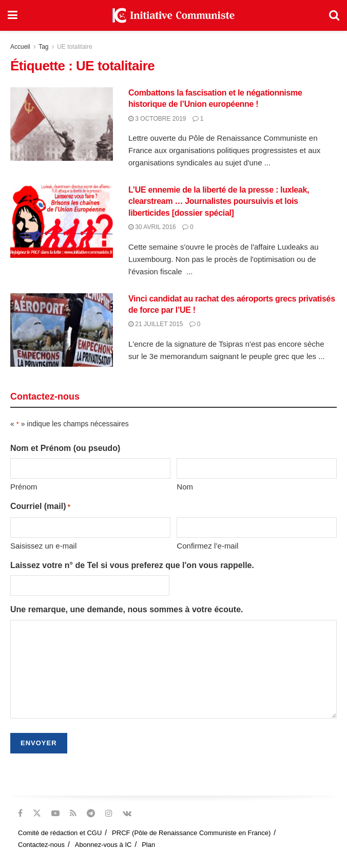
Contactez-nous (41, 845)
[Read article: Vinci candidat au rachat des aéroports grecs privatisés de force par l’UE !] (62, 330)
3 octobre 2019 (157, 119)
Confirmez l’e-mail (207, 546)
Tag (43, 47)
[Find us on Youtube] (55, 813)
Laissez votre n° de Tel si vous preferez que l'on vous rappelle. (132, 565)
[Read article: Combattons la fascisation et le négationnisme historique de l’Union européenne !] (62, 124)
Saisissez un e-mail (43, 546)
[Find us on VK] (127, 813)
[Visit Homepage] (173, 15)
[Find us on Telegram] (91, 813)
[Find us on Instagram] (109, 813)
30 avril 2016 (152, 227)
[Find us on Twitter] (37, 813)
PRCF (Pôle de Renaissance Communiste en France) (191, 833)
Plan (148, 845)
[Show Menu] (13, 15)
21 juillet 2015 (156, 324)
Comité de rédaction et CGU (60, 833)
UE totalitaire (75, 47)
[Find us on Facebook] (20, 813)
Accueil (20, 47)
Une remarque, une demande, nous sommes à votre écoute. (127, 609)
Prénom (24, 487)
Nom (185, 487)
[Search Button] (334, 15)
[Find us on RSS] (73, 813)
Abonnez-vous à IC (103, 845)
